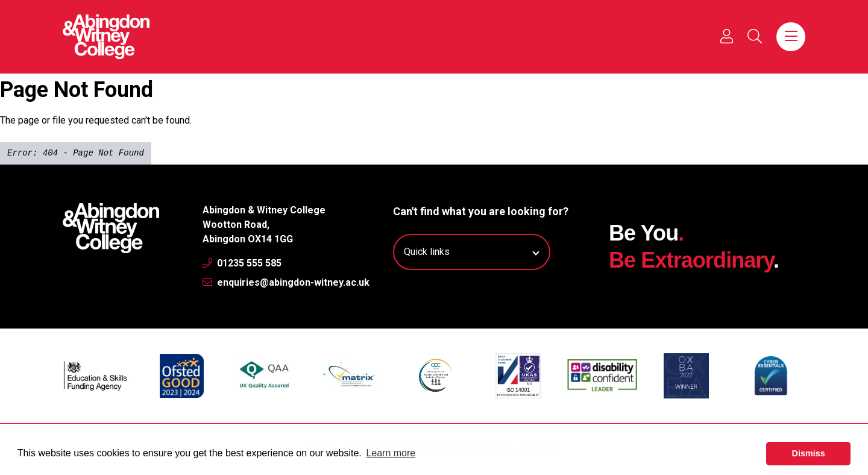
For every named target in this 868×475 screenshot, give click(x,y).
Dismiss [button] (809, 453)
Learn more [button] (391, 453)
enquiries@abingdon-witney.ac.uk (286, 282)
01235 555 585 (242, 263)
